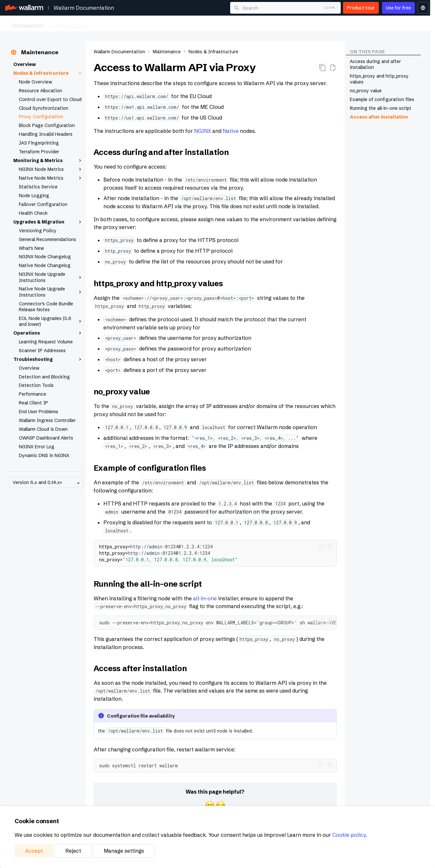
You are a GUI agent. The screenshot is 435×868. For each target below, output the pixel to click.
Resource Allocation (40, 91)
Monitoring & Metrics (48, 160)
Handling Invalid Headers (46, 134)
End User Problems (39, 412)
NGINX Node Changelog (45, 257)
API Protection (114, 24)
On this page (367, 52)
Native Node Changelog (45, 265)
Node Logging (34, 196)
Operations (48, 333)
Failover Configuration (43, 204)
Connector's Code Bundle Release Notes (46, 307)
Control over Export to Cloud (50, 99)
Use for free (398, 8)
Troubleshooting (48, 359)
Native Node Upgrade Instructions (51, 292)
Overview (25, 64)
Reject (73, 851)
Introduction (28, 24)
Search (250, 8)
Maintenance (288, 24)
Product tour (361, 8)
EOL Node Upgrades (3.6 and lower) (51, 321)
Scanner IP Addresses (42, 351)
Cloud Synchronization (44, 108)
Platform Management (378, 24)
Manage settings (124, 851)
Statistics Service (38, 187)
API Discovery (69, 24)
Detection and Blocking (44, 377)
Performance (33, 394)
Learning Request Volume (46, 342)
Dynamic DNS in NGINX (44, 455)
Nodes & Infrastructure (48, 73)
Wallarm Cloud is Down (43, 429)
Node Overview (35, 82)
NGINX (203, 131)
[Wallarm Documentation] (24, 8)
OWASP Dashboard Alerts (46, 438)
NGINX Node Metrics (51, 169)
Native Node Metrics (51, 178)
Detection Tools (36, 385)
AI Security (212, 24)
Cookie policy (349, 835)
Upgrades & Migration (48, 222)
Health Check (33, 213)
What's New (31, 248)
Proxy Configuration (41, 117)
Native (231, 131)
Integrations (327, 24)
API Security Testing (165, 24)
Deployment (249, 24)
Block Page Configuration (47, 125)
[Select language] (423, 8)
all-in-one (205, 598)
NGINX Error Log (37, 447)
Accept (34, 851)
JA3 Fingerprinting (39, 143)
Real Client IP (33, 403)
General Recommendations (47, 239)
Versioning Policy (38, 231)
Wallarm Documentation (84, 8)
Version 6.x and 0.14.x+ (47, 483)
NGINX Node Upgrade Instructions (51, 277)
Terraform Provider (39, 152)
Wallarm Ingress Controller (47, 420)
